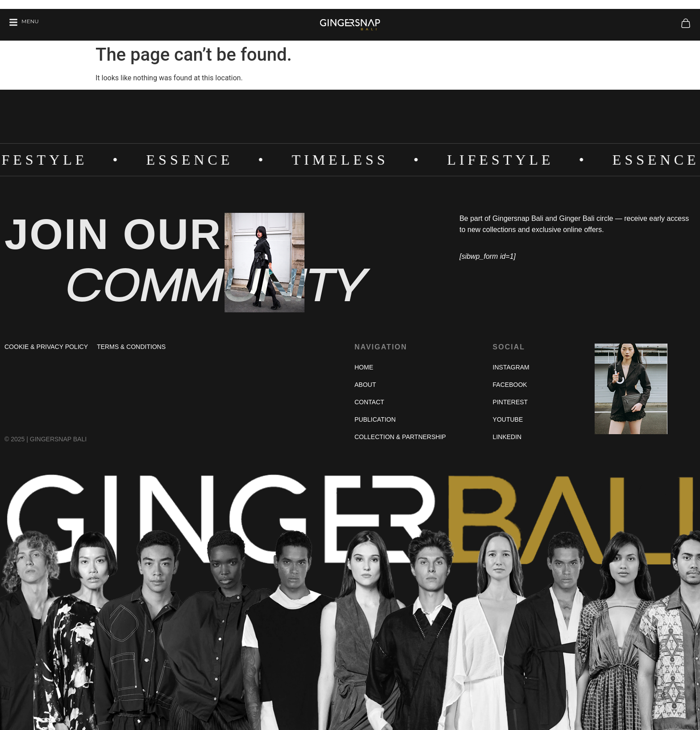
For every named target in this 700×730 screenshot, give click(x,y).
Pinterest (510, 402)
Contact (369, 402)
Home (364, 367)
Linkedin (507, 437)
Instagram (511, 367)
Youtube (508, 419)
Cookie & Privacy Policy (46, 347)
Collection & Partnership (400, 437)
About (365, 385)
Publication (375, 419)
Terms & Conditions (131, 347)
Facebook (510, 385)
